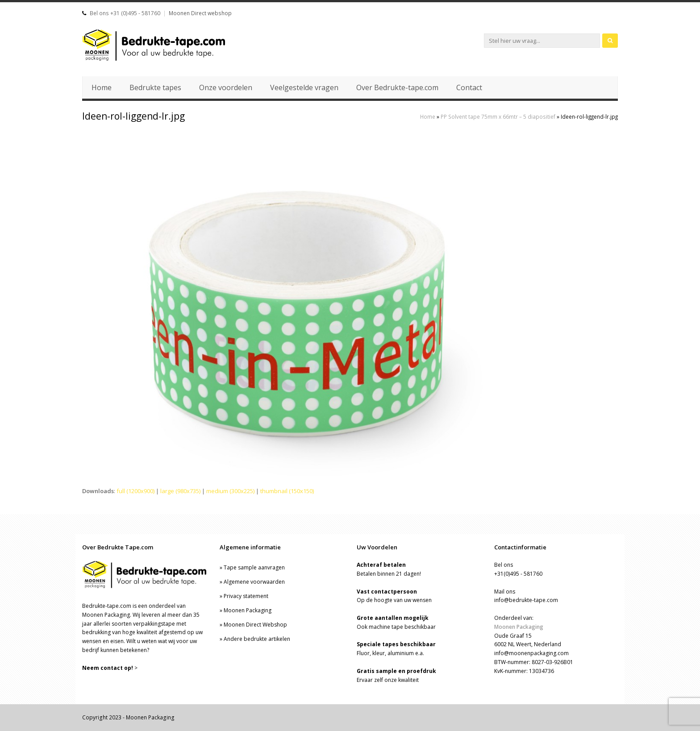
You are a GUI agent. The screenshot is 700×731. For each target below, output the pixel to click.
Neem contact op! (108, 668)
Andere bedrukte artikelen (257, 639)
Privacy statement (246, 596)
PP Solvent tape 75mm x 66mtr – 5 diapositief (498, 116)
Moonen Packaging (248, 610)
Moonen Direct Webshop (255, 625)
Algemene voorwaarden (254, 582)
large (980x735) (180, 491)
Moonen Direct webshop (200, 13)
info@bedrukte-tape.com (526, 600)
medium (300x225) (230, 491)
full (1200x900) (135, 491)
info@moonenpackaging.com (531, 653)
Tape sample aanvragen (254, 567)
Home (428, 116)
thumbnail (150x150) (287, 491)
